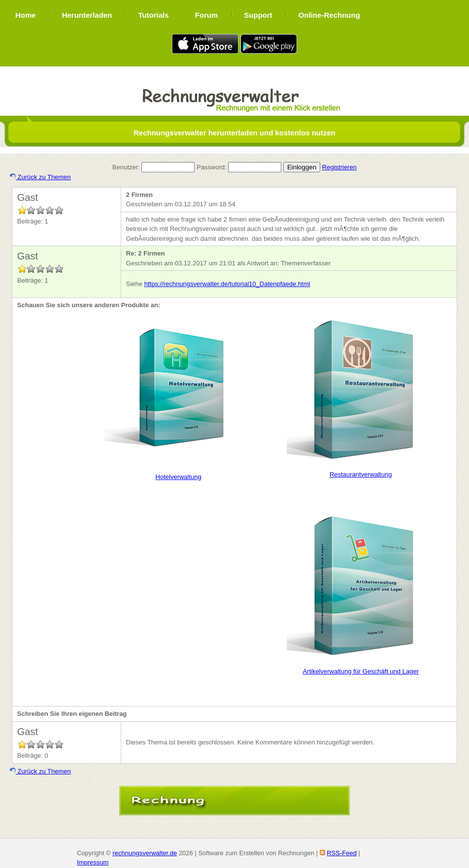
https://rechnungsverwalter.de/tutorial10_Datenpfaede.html (227, 284)
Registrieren (339, 167)
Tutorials (153, 15)
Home (26, 15)
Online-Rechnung (329, 15)
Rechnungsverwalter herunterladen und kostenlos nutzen (234, 133)
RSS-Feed (342, 853)
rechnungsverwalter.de (145, 853)
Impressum (93, 862)
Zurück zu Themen (40, 177)
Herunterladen (87, 15)
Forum (207, 15)
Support (258, 15)
